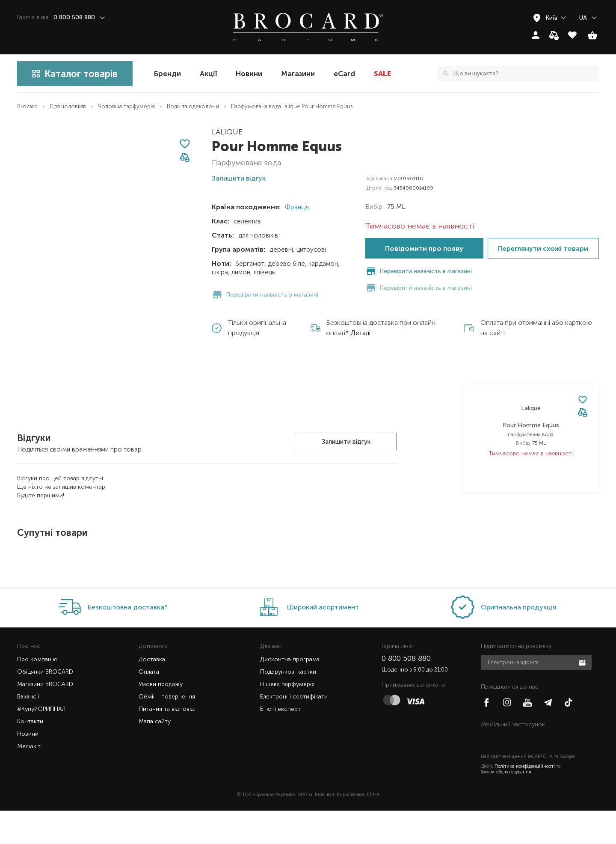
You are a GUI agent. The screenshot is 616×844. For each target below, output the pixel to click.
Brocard (27, 106)
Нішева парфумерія (287, 718)
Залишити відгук (346, 442)
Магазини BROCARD (45, 718)
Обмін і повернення (167, 730)
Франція (296, 207)
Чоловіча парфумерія (126, 106)
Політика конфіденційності (525, 800)
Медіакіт (29, 780)
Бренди (167, 74)
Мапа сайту (155, 755)
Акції (208, 74)
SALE (382, 74)
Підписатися (583, 695)
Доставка (152, 693)
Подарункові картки (288, 705)
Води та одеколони (193, 106)
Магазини (298, 74)
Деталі (360, 316)
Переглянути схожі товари (543, 248)
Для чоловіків (68, 106)
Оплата (149, 705)
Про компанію (37, 693)
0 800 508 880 (406, 692)
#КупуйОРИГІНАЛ (41, 742)
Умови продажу (161, 718)
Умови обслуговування (506, 805)
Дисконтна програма (290, 693)
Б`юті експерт (280, 742)
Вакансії (28, 730)
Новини (249, 74)
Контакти (30, 755)
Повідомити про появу (424, 248)
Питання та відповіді (167, 742)
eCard (344, 74)
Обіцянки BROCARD (45, 705)
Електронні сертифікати (294, 730)
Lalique (227, 132)
